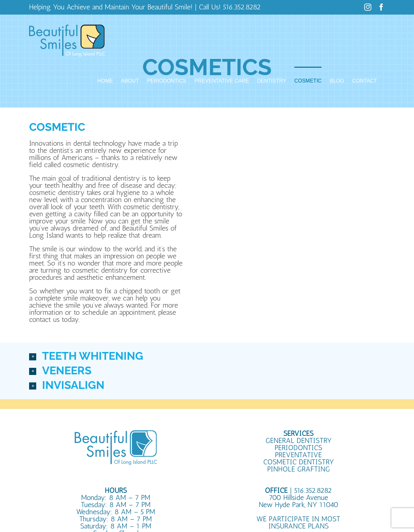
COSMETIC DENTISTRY (299, 462)
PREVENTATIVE (298, 455)
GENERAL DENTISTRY (299, 441)
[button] (207, 356)
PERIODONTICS (298, 448)
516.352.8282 (242, 7)
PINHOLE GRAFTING (299, 469)
